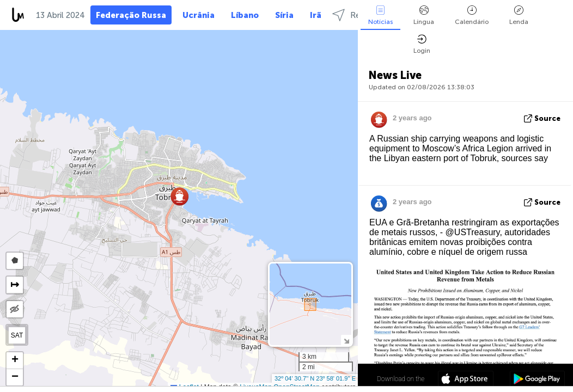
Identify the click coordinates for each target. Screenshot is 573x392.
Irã (316, 15)
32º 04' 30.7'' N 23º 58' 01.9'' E (315, 378)
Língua (424, 16)
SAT (17, 335)
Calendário (472, 16)
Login (422, 44)
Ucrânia (199, 15)
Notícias (380, 16)
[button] (179, 196)
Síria (284, 15)
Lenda (519, 16)
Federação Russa (131, 15)
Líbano (245, 15)
